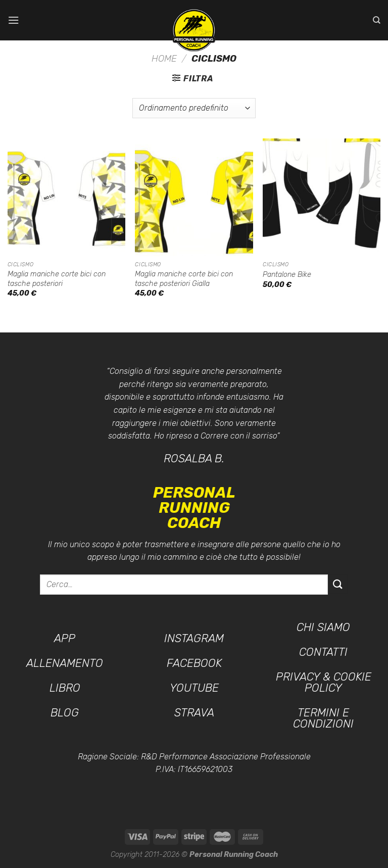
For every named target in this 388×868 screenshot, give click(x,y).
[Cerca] (377, 20)
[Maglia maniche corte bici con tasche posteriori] (66, 197)
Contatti (323, 652)
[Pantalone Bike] (322, 197)
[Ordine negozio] (194, 108)
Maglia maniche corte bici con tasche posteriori (57, 279)
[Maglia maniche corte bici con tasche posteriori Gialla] (194, 197)
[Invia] (338, 584)
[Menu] (14, 20)
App (65, 638)
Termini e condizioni (323, 718)
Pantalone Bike (287, 275)
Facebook (194, 663)
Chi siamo (323, 627)
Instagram (194, 638)
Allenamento (65, 663)
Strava (194, 713)
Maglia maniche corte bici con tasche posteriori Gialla (184, 279)
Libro (65, 688)
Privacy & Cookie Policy (324, 682)
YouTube (194, 688)
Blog (65, 713)
